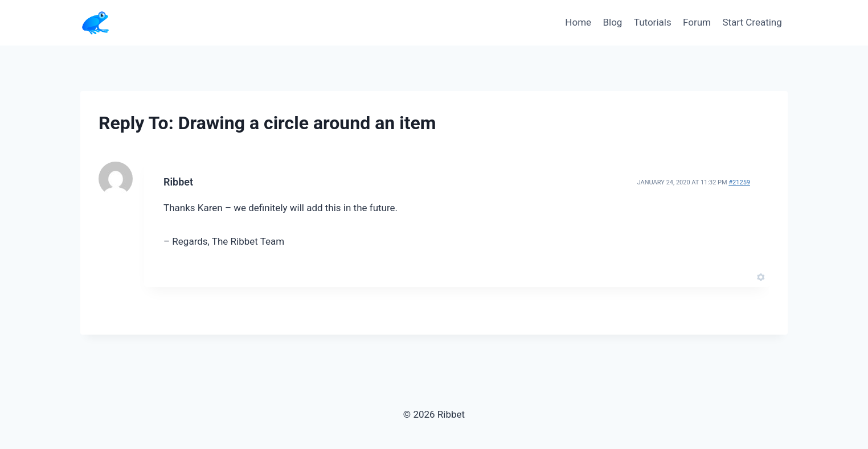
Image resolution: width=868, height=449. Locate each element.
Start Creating (752, 22)
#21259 (739, 182)
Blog (612, 22)
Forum (697, 22)
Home (578, 22)
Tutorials (653, 22)
